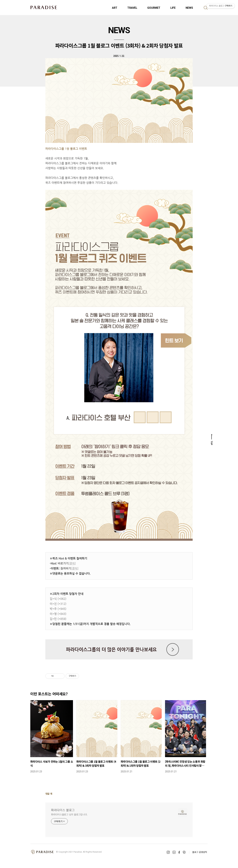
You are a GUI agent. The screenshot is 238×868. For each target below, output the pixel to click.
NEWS (189, 8)
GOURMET (154, 8)
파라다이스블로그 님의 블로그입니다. (69, 814)
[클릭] (72, 563)
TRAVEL (132, 8)
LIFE (173, 8)
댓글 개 (49, 794)
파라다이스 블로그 (63, 810)
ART (115, 8)
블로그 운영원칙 (200, 852)
